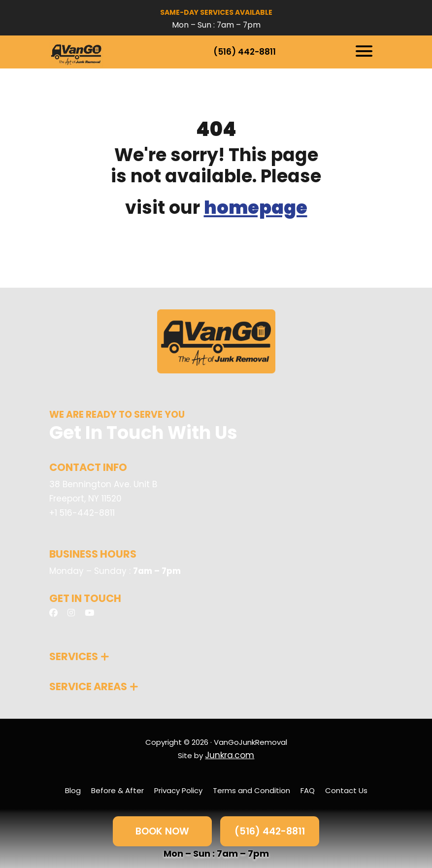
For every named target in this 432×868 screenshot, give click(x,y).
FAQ (308, 790)
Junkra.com (230, 755)
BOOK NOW (162, 831)
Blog (73, 790)
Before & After (117, 790)
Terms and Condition (251, 790)
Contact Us (346, 790)
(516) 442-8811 (245, 52)
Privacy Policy (178, 790)
